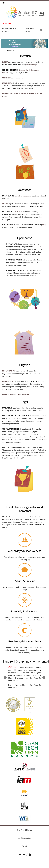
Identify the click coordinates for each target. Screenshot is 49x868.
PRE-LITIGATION (9, 371)
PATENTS (6, 62)
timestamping (31, 65)
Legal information (24, 838)
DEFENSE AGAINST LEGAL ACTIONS (16, 395)
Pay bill (25, 846)
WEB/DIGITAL (7, 83)
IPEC (43, 225)
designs (31, 70)
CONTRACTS (18, 212)
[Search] (41, 30)
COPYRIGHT (7, 78)
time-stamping (18, 78)
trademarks (24, 70)
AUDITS (5, 204)
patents (18, 196)
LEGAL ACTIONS (8, 381)
